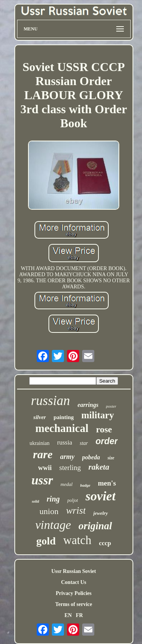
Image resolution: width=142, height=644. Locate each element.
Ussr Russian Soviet (74, 571)
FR (79, 615)
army (67, 457)
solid (35, 501)
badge (85, 485)
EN (68, 615)
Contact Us (74, 582)
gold (46, 541)
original (95, 526)
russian (51, 401)
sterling (70, 468)
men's (107, 483)
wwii (45, 468)
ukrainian (40, 443)
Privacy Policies (73, 593)
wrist (76, 510)
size (111, 458)
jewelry (100, 513)
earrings (88, 405)
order (107, 441)
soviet (101, 496)
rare (43, 454)
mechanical (62, 428)
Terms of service (74, 604)
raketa (99, 467)
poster (111, 406)
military (98, 415)
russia (65, 442)
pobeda (91, 457)
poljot (73, 500)
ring (53, 499)
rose (104, 429)
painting (63, 417)
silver (40, 417)
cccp (105, 543)
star (84, 443)
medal (67, 484)
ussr (42, 480)
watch (77, 540)
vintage (53, 525)
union (49, 511)
